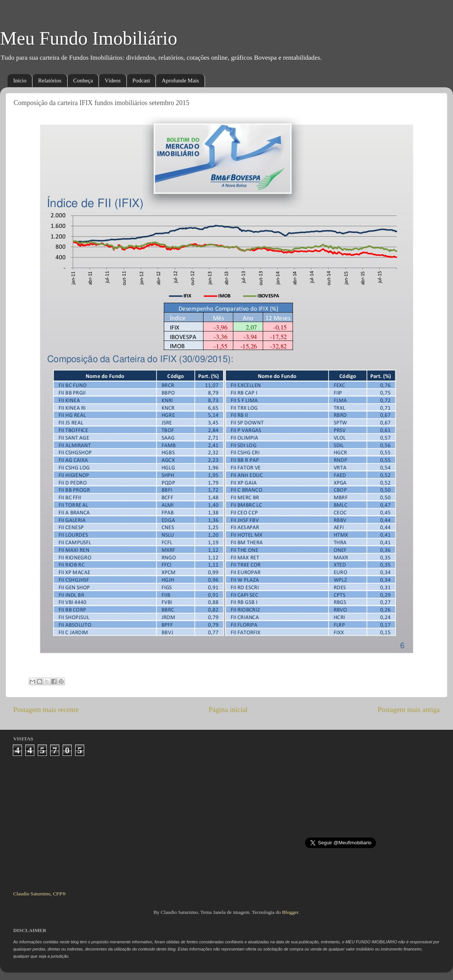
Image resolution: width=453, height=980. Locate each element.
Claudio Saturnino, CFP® (40, 894)
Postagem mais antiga (409, 710)
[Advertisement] (227, 820)
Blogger (290, 912)
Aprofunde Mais (180, 81)
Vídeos (113, 81)
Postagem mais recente (46, 710)
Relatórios (50, 81)
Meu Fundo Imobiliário (89, 38)
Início (20, 81)
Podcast (141, 81)
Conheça (83, 81)
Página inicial (228, 710)
